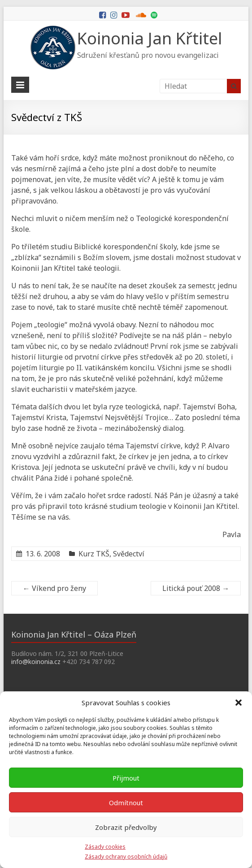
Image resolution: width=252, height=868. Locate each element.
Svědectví (129, 554)
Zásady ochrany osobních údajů (126, 857)
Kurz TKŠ (94, 554)
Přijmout (126, 778)
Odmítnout (126, 803)
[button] (239, 703)
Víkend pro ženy (54, 588)
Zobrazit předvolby (126, 827)
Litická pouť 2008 (196, 588)
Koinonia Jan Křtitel (150, 38)
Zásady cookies (105, 847)
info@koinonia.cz (36, 662)
